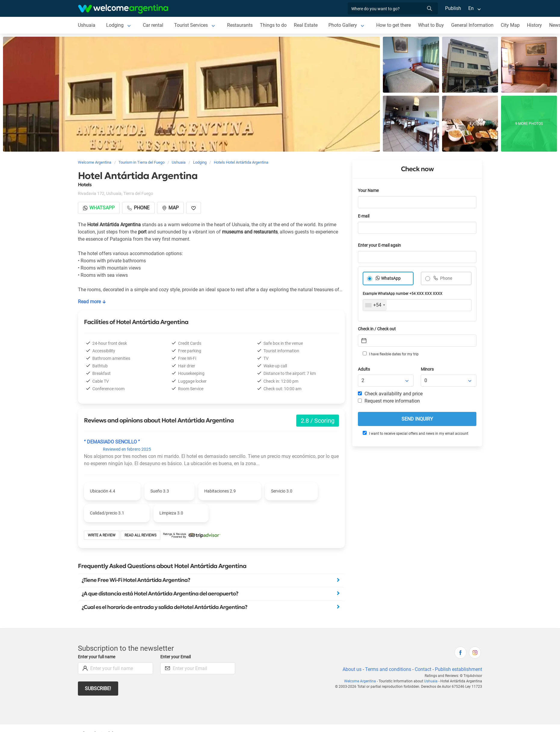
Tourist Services (191, 25)
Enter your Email (176, 657)
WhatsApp (391, 278)
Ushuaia (87, 25)
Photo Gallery (344, 25)
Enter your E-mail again (380, 245)
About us (351, 669)
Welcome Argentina (363, 681)
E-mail (364, 216)
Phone (446, 278)
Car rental (153, 25)
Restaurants (241, 25)
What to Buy (433, 25)
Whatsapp (99, 208)
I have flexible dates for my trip (390, 354)
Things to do (274, 25)
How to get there (395, 25)
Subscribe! (98, 689)
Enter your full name (97, 657)
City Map (512, 25)
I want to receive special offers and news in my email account (415, 433)
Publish (453, 8)
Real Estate (306, 25)
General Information (474, 25)
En (471, 8)
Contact (423, 669)
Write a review (102, 535)
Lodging (115, 25)
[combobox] (375, 305)
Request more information (389, 401)
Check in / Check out (378, 329)
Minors (428, 369)
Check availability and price (390, 394)
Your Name (369, 191)
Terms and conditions (387, 669)
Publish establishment (458, 669)
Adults (364, 369)
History (536, 25)
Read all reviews (141, 535)
